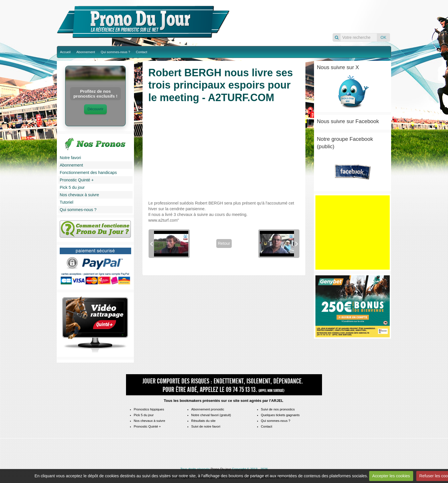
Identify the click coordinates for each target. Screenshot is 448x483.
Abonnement (86, 52)
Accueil (65, 52)
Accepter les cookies (391, 476)
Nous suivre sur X (338, 67)
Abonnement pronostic (208, 409)
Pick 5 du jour (72, 187)
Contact (141, 52)
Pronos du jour (312, 16)
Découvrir (95, 109)
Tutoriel (66, 202)
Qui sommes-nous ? (115, 52)
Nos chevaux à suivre (79, 195)
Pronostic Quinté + (77, 180)
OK (383, 37)
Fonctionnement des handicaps (88, 173)
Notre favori (70, 158)
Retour (224, 243)
